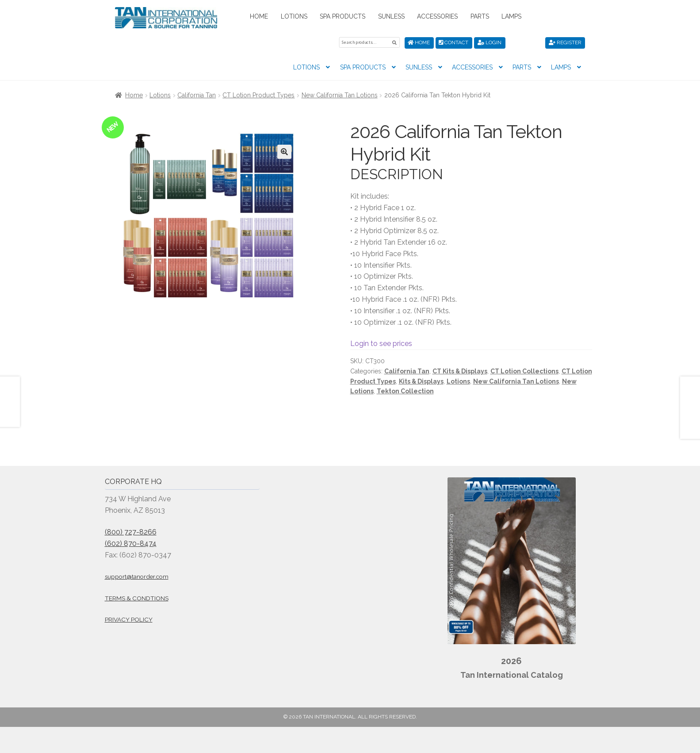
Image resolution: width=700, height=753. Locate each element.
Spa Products (342, 16)
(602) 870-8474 (131, 543)
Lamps (511, 16)
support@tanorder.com (137, 576)
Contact (453, 42)
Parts (480, 16)
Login (490, 42)
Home (259, 16)
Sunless (391, 16)
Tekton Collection (405, 391)
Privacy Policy (129, 619)
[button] (284, 152)
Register (565, 42)
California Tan (197, 95)
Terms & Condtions (137, 598)
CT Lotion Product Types (258, 95)
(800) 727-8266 (131, 532)
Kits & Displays (421, 381)
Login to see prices (381, 344)
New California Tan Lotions (340, 95)
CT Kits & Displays (460, 371)
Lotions (294, 16)
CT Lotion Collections (524, 371)
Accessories (437, 16)
